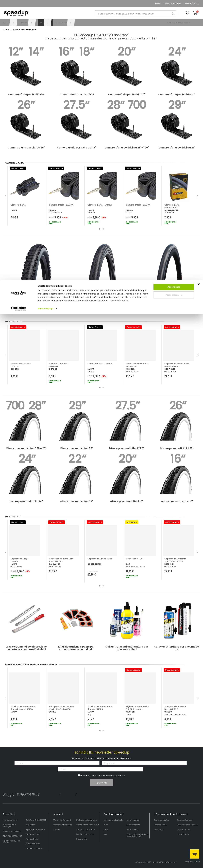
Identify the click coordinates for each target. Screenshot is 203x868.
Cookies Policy (33, 844)
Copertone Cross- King (100, 559)
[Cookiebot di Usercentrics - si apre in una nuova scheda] (19, 29)
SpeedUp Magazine (35, 829)
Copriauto (159, 829)
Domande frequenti (63, 825)
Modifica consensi (35, 848)
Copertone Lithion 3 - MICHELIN (137, 365)
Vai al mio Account (62, 820)
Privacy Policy (32, 839)
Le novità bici (133, 829)
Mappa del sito (33, 834)
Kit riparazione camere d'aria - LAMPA (100, 708)
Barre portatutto (161, 820)
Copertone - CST (135, 559)
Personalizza (174, 15)
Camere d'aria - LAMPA (61, 205)
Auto (106, 825)
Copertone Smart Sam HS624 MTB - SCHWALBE (177, 366)
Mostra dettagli (45, 29)
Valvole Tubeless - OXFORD (59, 365)
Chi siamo (31, 825)
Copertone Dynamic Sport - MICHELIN (175, 560)
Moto (106, 829)
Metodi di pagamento (87, 820)
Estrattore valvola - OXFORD (21, 365)
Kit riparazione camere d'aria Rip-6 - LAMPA (61, 708)
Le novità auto (133, 820)
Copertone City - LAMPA (20, 560)
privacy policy (119, 775)
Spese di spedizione (86, 829)
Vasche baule (183, 829)
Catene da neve (184, 820)
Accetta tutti (174, 7)
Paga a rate (82, 839)
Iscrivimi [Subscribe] (101, 783)
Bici (105, 834)
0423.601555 (41, 820)
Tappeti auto (183, 834)
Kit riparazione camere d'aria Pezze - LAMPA (23, 708)
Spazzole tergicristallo (187, 825)
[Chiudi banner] (199, 6)
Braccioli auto (160, 825)
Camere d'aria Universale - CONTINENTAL (172, 207)
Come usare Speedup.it (88, 825)
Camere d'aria (18, 205)
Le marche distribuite (113, 820)
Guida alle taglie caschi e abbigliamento (138, 835)
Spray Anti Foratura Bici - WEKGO (175, 708)
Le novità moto (133, 825)
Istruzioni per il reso (85, 834)
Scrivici (57, 829)
